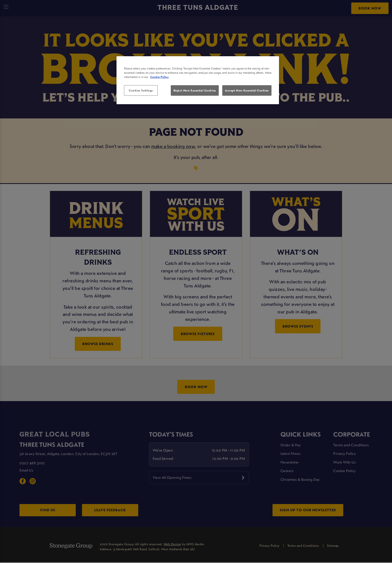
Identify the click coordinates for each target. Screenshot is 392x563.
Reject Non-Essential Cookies (195, 90)
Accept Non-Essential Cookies (247, 90)
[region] (198, 80)
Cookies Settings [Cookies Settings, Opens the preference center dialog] (141, 90)
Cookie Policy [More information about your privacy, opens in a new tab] (159, 77)
